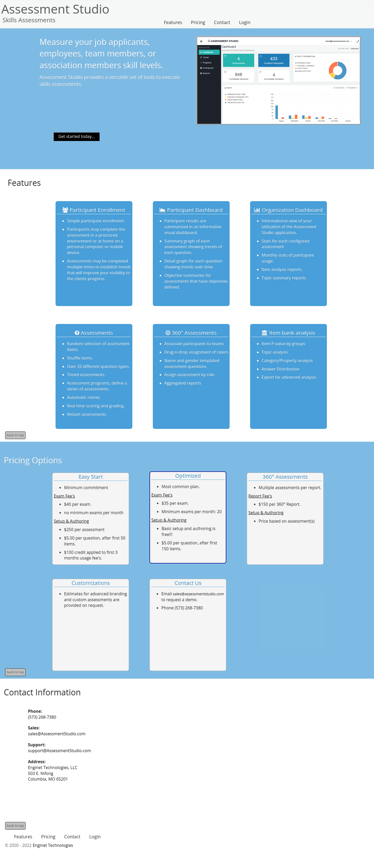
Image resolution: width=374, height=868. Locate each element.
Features (173, 22)
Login (245, 22)
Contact (222, 22)
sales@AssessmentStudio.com (57, 734)
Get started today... (77, 136)
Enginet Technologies (53, 845)
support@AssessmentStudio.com (59, 751)
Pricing (198, 22)
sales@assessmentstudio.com (198, 594)
